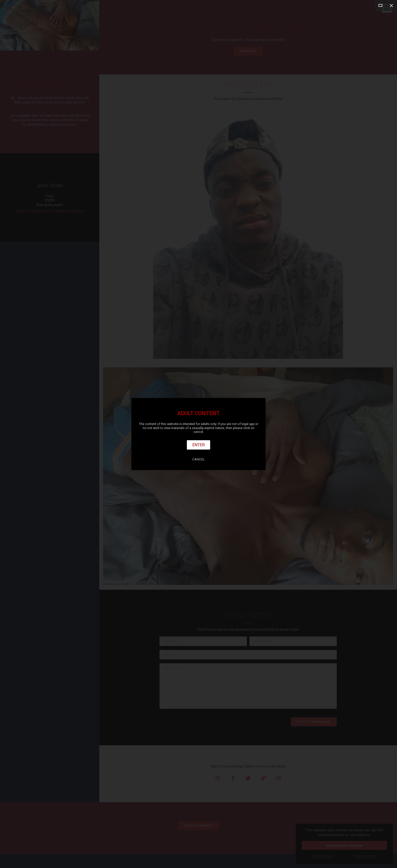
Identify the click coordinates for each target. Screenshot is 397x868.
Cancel (198, 459)
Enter (199, 445)
